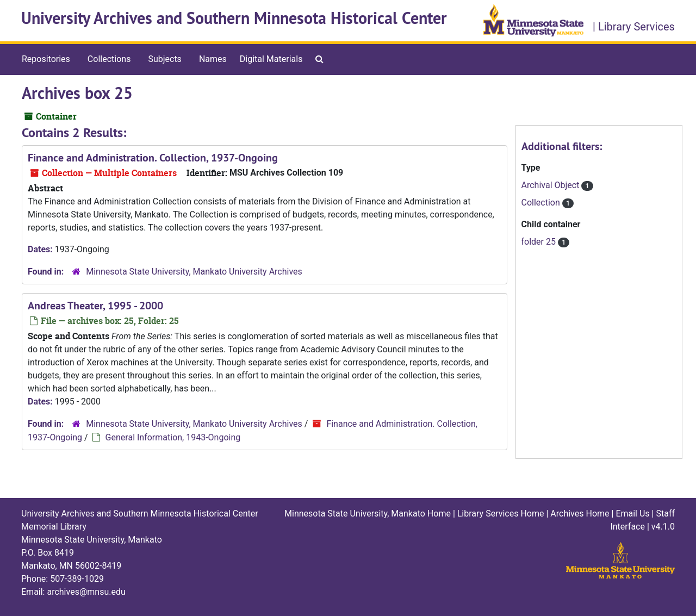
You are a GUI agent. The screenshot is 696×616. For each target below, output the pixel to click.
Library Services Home (501, 514)
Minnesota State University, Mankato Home (368, 514)
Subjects (164, 59)
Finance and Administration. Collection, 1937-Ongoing (153, 158)
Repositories (46, 59)
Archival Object (552, 185)
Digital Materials (271, 59)
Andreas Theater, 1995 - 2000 (95, 306)
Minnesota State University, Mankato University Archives (194, 272)
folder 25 (540, 242)
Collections (109, 59)
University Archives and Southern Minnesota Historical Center (234, 18)
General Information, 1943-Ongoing (173, 437)
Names (213, 59)
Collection (542, 203)
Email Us (632, 514)
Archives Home (580, 514)
